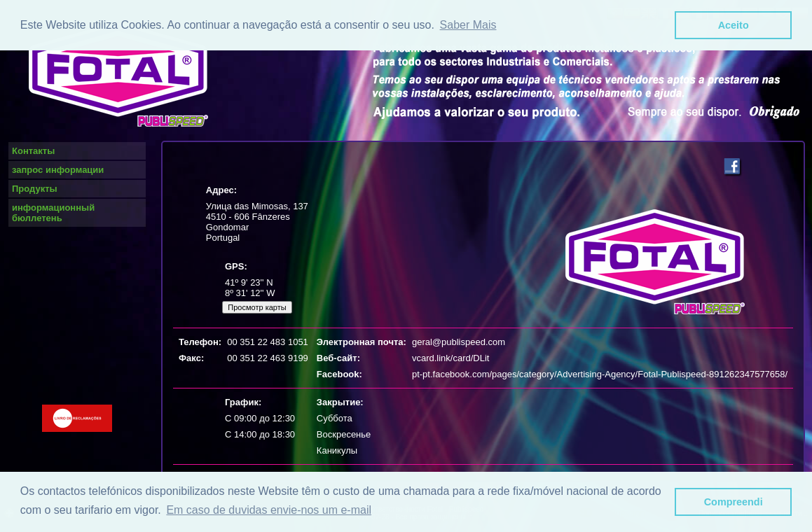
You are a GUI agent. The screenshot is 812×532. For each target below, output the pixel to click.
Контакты (33, 151)
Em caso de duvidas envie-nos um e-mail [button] (269, 510)
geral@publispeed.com (459, 342)
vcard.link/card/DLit (451, 358)
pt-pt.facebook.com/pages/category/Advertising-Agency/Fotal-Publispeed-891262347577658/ (600, 374)
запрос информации (58, 170)
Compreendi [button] (734, 502)
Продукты (35, 189)
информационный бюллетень (53, 213)
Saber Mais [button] (468, 25)
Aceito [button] (734, 25)
